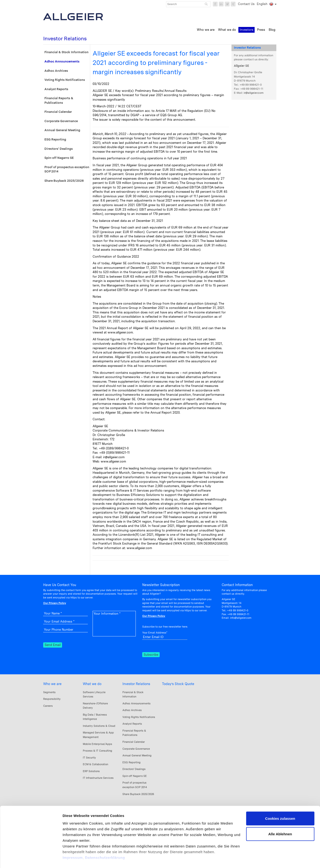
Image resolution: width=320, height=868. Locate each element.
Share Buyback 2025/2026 (64, 181)
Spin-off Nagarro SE (59, 158)
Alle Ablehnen (280, 817)
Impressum (73, 840)
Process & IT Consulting (97, 751)
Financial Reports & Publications (59, 100)
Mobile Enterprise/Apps (97, 744)
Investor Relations (136, 684)
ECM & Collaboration (95, 764)
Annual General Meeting (62, 130)
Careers (48, 706)
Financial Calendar (58, 112)
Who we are (52, 684)
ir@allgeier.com (254, 93)
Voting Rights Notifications (65, 80)
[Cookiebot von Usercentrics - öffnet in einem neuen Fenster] (31, 859)
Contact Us (246, 4)
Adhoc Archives (56, 71)
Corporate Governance (61, 121)
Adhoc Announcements (62, 61)
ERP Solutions (91, 771)
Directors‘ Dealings (59, 149)
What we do (92, 684)
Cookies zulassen (280, 801)
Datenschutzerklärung (105, 840)
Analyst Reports (56, 89)
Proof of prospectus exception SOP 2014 (67, 169)
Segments (49, 692)
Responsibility (52, 699)
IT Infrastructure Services (98, 778)
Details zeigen (75, 859)
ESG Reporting (55, 139)
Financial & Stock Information (66, 52)
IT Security (89, 758)
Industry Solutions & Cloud (99, 726)
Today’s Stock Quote (178, 684)
